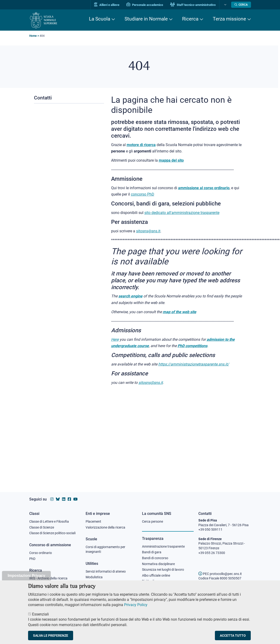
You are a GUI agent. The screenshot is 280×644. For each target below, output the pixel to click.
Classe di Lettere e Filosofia (49, 521)
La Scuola (100, 19)
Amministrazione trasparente (163, 546)
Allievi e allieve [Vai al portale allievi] (107, 5)
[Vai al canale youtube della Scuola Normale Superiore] (75, 499)
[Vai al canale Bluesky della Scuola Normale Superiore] (58, 499)
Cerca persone (153, 521)
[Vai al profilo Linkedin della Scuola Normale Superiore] (64, 499)
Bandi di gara (152, 552)
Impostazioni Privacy (26, 580)
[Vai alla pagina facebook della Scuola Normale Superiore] (69, 499)
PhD (32, 559)
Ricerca (190, 19)
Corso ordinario (41, 553)
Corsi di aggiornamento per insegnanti (105, 549)
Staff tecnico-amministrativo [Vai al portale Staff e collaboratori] (193, 5)
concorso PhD (143, 194)
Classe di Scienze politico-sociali (52, 533)
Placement (93, 521)
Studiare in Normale (146, 19)
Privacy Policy (136, 610)
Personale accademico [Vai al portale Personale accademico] (145, 5)
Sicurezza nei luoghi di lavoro (163, 570)
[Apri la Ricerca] (241, 5)
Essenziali (40, 619)
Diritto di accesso (155, 581)
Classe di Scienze (42, 527)
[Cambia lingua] (225, 5)
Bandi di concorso (155, 558)
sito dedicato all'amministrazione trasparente (182, 213)
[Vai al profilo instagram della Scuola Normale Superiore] (52, 499)
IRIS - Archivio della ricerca (48, 578)
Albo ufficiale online (156, 575)
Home (33, 36)
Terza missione (229, 19)
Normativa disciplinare (158, 564)
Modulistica (94, 577)
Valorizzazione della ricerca (105, 527)
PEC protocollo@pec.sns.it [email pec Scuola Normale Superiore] (220, 574)
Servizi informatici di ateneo (106, 571)
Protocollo (93, 583)
